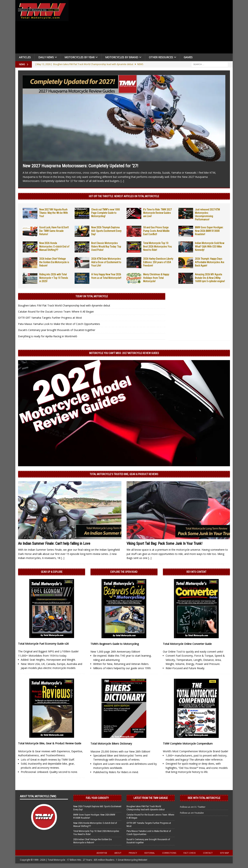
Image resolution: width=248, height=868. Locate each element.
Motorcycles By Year (80, 57)
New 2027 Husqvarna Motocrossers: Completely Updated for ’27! (80, 166)
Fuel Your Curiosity (97, 798)
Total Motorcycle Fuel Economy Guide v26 (43, 644)
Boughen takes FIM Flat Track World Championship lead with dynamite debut (64, 305)
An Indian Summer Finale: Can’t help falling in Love (54, 543)
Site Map (225, 853)
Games (188, 57)
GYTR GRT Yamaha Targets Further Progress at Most (50, 318)
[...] (122, 181)
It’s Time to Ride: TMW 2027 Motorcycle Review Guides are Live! (157, 213)
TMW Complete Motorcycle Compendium (188, 744)
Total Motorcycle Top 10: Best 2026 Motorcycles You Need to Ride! (157, 246)
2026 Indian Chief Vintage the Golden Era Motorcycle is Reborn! (54, 262)
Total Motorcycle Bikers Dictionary (111, 744)
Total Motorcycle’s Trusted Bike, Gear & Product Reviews (124, 474)
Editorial (150, 853)
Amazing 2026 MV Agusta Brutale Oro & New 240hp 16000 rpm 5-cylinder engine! (210, 278)
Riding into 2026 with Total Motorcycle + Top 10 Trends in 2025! (54, 278)
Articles (25, 57)
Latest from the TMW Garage (151, 798)
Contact (208, 853)
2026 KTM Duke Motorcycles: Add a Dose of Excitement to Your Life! (106, 262)
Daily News (46, 57)
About (118, 853)
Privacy (133, 853)
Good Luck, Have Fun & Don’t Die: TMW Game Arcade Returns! (54, 231)
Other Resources (161, 57)
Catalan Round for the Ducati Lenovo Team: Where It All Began (56, 312)
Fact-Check (190, 853)
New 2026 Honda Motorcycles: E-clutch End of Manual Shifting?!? (54, 246)
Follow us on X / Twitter (193, 807)
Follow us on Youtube (192, 813)
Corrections (169, 853)
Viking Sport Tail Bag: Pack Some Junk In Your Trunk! (164, 543)
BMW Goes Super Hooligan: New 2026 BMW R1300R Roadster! (209, 231)
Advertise (102, 853)
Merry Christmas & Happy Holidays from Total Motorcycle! (156, 278)
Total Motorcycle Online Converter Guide (187, 644)
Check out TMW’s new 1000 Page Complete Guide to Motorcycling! (105, 213)
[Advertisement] (152, 28)
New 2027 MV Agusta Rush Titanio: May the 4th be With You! (54, 213)
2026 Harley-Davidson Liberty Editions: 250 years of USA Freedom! (158, 262)
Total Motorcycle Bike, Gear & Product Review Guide (50, 743)
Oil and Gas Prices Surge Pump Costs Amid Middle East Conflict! (156, 231)
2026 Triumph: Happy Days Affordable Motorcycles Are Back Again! (210, 262)
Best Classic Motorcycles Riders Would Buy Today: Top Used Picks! (106, 246)
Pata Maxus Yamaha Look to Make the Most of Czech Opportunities (59, 324)
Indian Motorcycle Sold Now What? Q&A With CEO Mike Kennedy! (210, 246)
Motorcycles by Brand (122, 57)
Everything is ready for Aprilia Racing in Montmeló (48, 336)
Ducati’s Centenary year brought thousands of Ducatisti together (57, 330)
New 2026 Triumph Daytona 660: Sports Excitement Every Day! (106, 231)
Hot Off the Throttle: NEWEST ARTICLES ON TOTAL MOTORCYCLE (124, 196)
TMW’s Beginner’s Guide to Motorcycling (115, 644)
